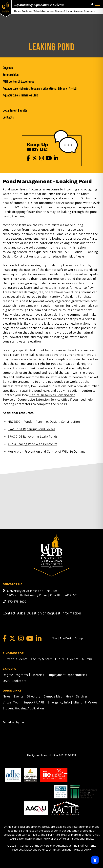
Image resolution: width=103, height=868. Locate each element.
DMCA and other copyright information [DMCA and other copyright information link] (49, 849)
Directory (33, 696)
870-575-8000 (17, 601)
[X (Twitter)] (35, 158)
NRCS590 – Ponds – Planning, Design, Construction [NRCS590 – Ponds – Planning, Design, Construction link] (44, 422)
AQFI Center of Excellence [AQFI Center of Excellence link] (19, 81)
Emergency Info (59, 702)
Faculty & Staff (41, 659)
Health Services (77, 696)
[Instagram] (41, 158)
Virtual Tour (11, 702)
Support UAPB (34, 702)
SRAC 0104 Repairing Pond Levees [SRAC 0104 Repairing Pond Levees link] (31, 429)
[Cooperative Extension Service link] (39, 399)
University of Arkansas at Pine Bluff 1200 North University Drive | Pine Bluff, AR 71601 (42, 593)
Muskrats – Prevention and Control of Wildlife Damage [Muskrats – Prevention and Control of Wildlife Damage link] (47, 451)
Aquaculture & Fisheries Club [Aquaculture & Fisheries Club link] (20, 95)
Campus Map (53, 696)
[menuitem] (14, 659)
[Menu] (98, 4)
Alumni (87, 659)
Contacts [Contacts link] (8, 117)
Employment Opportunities (67, 675)
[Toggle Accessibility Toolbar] (95, 860)
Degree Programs (15, 675)
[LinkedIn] (56, 158)
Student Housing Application (23, 708)
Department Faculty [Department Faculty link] (15, 110)
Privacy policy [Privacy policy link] (82, 849)
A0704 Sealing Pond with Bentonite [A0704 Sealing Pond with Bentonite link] (32, 444)
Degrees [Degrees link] (8, 68)
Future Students (67, 659)
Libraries (38, 675)
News (7, 696)
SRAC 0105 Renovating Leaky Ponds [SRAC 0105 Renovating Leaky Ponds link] (33, 436)
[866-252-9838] (67, 755)
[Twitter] (12, 638)
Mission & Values (85, 702)
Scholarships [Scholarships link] (11, 75)
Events (19, 696)
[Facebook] (28, 158)
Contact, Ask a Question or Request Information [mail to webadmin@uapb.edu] (42, 613)
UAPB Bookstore (14, 681)
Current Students (15, 659)
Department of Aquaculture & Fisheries (39, 5)
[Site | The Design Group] (67, 638)
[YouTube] (49, 158)
